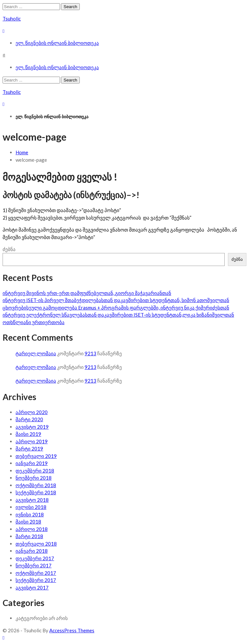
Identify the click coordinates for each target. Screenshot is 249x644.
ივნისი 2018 (30, 514)
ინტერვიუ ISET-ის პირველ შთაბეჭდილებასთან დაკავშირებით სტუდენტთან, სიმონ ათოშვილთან (116, 300)
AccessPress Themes (72, 630)
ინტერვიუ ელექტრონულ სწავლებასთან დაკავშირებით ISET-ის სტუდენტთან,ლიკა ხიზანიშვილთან (118, 315)
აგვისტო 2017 (32, 587)
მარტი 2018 (29, 536)
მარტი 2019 (29, 448)
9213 (90, 353)
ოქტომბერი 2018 (36, 485)
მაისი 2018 (28, 522)
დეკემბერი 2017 (35, 558)
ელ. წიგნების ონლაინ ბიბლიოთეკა (57, 43)
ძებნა (9, 249)
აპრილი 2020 (32, 412)
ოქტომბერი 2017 (36, 573)
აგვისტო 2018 (32, 500)
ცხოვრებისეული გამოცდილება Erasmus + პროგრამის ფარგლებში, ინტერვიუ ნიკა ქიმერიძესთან (116, 308)
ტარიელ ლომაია (36, 353)
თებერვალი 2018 (36, 544)
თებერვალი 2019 (36, 456)
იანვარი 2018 (32, 551)
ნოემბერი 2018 (34, 478)
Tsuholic (12, 19)
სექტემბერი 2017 (36, 580)
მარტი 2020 (29, 419)
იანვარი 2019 (32, 463)
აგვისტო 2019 (32, 427)
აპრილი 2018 (32, 529)
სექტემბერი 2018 (36, 492)
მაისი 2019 (28, 434)
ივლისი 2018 (31, 507)
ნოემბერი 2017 (34, 565)
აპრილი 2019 (32, 441)
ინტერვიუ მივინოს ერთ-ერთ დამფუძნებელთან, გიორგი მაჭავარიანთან (87, 293)
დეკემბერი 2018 (35, 471)
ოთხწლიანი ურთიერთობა (34, 322)
